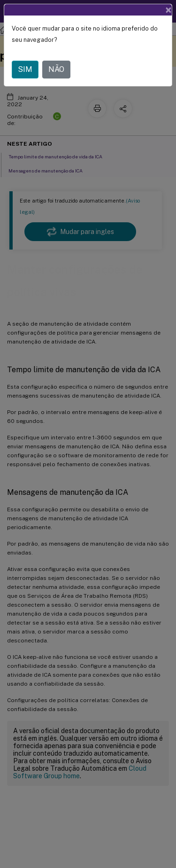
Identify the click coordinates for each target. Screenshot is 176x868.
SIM (25, 69)
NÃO (56, 69)
